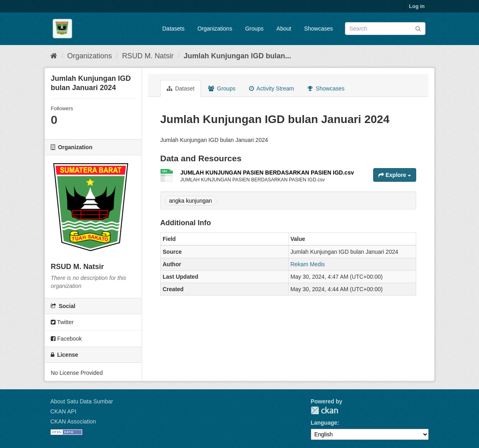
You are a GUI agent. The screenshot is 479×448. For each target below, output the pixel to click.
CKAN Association (73, 421)
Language (324, 423)
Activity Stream (272, 88)
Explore (395, 175)
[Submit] (418, 28)
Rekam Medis (308, 264)
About (284, 29)
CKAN (324, 410)
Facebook (66, 339)
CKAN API (63, 411)
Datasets (173, 29)
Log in (417, 6)
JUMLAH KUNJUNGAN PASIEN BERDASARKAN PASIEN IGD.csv (267, 173)
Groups (254, 29)
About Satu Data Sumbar (82, 401)
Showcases (318, 29)
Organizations (215, 29)
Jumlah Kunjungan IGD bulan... (237, 56)
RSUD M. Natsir (148, 56)
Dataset (181, 88)
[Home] (54, 56)
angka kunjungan (191, 201)
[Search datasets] (385, 29)
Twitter (62, 322)
